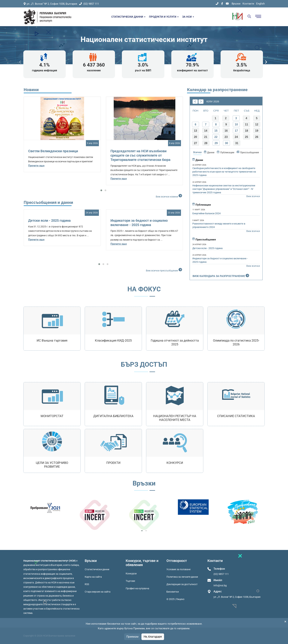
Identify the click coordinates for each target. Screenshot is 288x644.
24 (236, 137)
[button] (101, 190)
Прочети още (36, 166)
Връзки (236, 4)
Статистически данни (97, 569)
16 (226, 131)
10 (236, 124)
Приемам (132, 637)
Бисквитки (173, 592)
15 (216, 131)
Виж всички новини (169, 196)
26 (257, 137)
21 (206, 137)
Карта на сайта (93, 577)
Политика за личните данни (182, 577)
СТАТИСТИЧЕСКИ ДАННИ (128, 17)
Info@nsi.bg (220, 585)
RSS (87, 584)
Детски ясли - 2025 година (49, 220)
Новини (31, 90)
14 (206, 131)
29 (216, 143)
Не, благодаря (153, 637)
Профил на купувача (137, 588)
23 (226, 137)
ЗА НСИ (188, 17)
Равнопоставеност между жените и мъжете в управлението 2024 (219, 225)
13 (196, 131)
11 (247, 124)
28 (206, 143)
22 (216, 137)
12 (257, 124)
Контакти (248, 4)
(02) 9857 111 (89, 4)
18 (247, 131)
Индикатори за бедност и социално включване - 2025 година (139, 223)
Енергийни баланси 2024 (206, 213)
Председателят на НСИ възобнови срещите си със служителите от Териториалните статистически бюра (140, 155)
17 (236, 131)
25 (247, 137)
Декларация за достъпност (182, 584)
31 (237, 143)
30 (226, 143)
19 (257, 131)
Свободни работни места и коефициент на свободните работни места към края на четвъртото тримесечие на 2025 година (224, 172)
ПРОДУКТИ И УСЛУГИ (164, 17)
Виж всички (253, 196)
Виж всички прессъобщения (164, 270)
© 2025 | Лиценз (175, 599)
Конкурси (131, 574)
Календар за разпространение (217, 90)
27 (196, 143)
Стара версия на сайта (98, 592)
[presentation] (20, 62)
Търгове (130, 581)
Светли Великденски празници (53, 151)
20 (196, 137)
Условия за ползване (178, 569)
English (260, 4)
